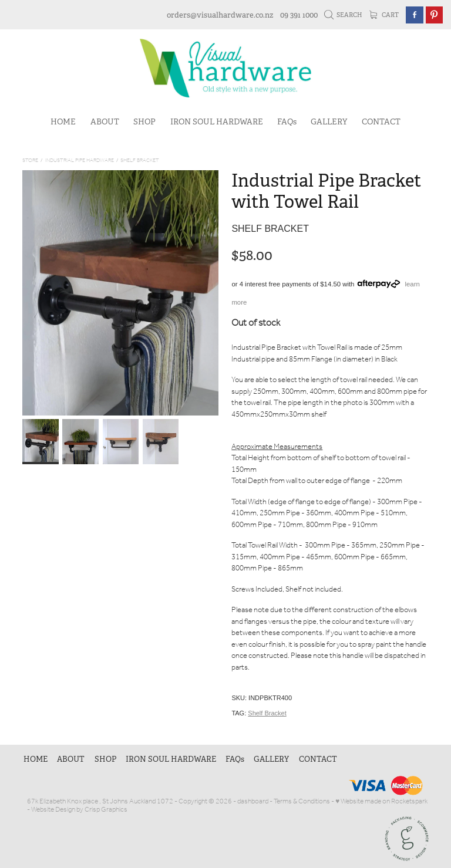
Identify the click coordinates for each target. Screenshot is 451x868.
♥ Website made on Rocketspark (381, 801)
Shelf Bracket (140, 161)
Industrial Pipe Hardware (80, 161)
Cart (384, 15)
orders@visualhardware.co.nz (220, 15)
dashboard (253, 801)
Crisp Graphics (106, 810)
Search (344, 15)
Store (30, 161)
